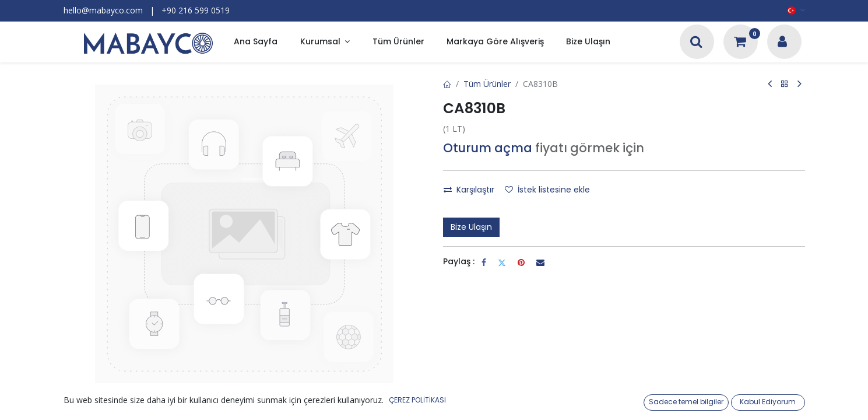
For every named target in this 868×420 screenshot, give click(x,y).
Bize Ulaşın (471, 227)
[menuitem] (256, 42)
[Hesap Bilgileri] (782, 43)
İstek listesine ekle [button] (547, 190)
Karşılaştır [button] (469, 190)
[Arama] (696, 43)
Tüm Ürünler (487, 84)
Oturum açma (488, 148)
